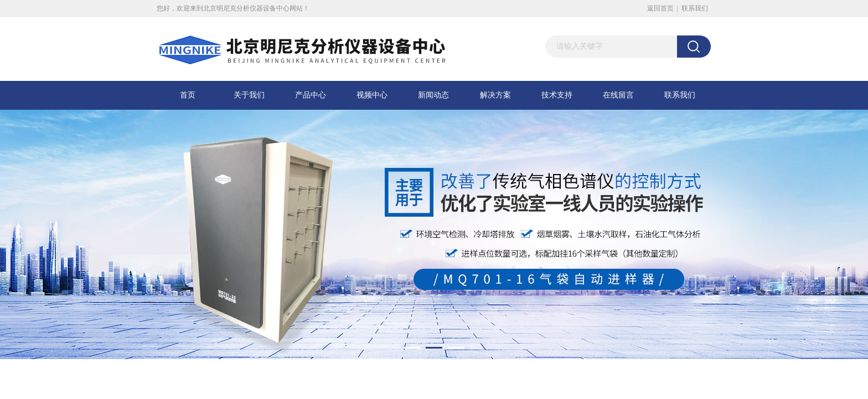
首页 (188, 95)
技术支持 (557, 95)
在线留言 (618, 95)
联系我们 (695, 8)
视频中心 (372, 95)
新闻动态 (433, 95)
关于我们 (249, 95)
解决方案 (495, 95)
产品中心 (311, 95)
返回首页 (660, 8)
